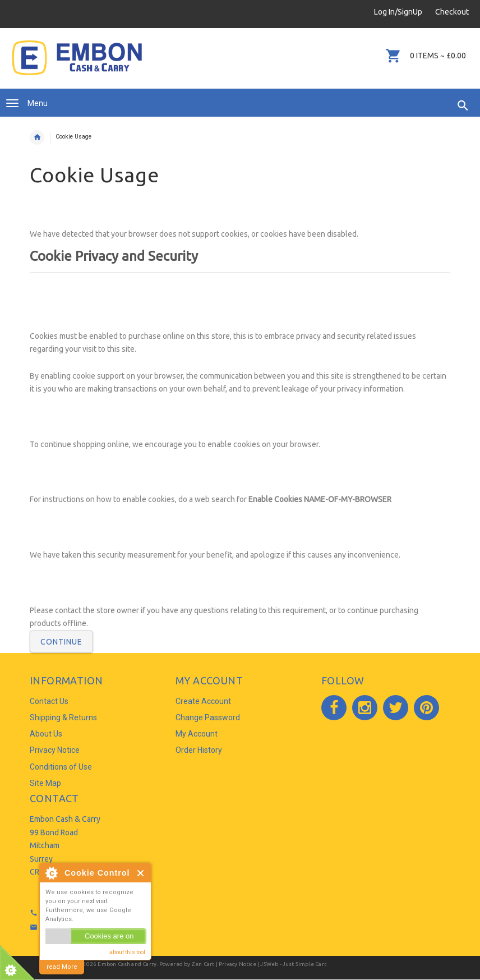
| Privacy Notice (235, 964)
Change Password (208, 717)
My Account (197, 734)
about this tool (127, 952)
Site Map (45, 783)
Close (141, 873)
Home (37, 137)
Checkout (452, 12)
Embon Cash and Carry (127, 964)
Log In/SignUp (398, 12)
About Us (46, 734)
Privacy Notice (55, 750)
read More (62, 967)
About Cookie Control (51, 873)
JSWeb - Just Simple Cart (293, 964)
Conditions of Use (61, 767)
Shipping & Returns (63, 717)
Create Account (203, 701)
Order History (199, 750)
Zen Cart (203, 964)
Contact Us (49, 701)
